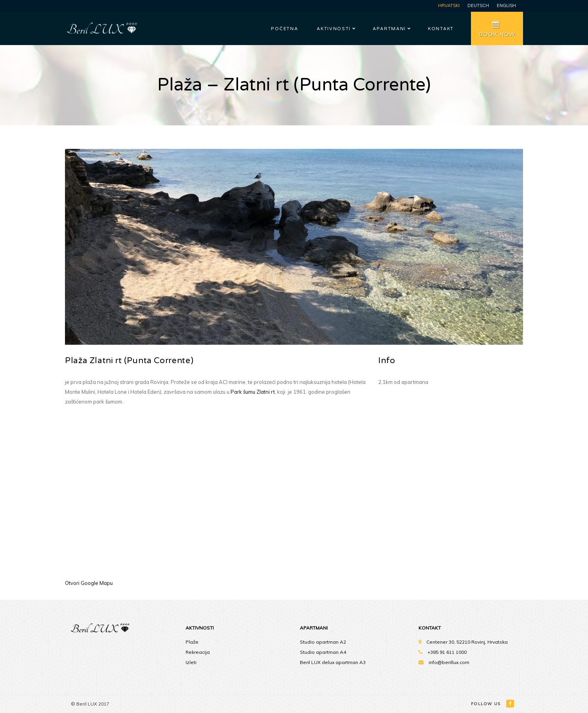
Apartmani (389, 29)
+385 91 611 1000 (447, 652)
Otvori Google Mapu (89, 583)
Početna (284, 29)
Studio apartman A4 (323, 652)
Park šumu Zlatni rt (253, 392)
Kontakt (441, 29)
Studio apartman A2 (323, 642)
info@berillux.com (449, 662)
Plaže (192, 642)
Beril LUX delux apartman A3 (333, 662)
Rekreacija (198, 652)
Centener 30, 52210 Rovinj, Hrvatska (467, 642)
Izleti (191, 662)
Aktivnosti (334, 29)
